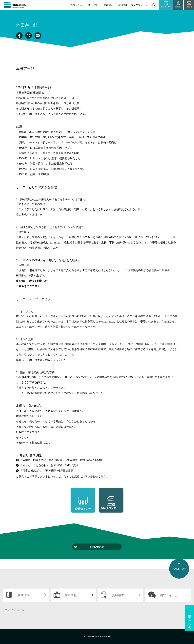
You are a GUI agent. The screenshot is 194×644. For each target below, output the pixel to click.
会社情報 (23, 595)
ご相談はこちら (190, 618)
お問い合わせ (97, 547)
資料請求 (118, 595)
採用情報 (123, 5)
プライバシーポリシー (15, 610)
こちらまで (65, 476)
